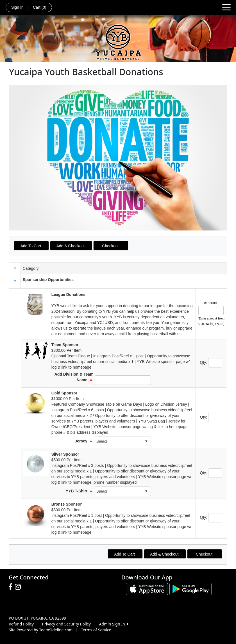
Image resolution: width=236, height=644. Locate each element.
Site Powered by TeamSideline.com (41, 630)
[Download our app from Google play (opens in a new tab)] (190, 589)
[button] (15, 281)
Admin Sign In (114, 624)
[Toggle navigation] (226, 7)
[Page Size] (211, 310)
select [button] (146, 441)
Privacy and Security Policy (66, 624)
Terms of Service (96, 630)
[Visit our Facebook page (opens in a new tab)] (12, 587)
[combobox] (118, 441)
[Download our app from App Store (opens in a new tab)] (147, 589)
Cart (39, 7)
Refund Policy (21, 624)
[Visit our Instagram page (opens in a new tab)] (19, 587)
